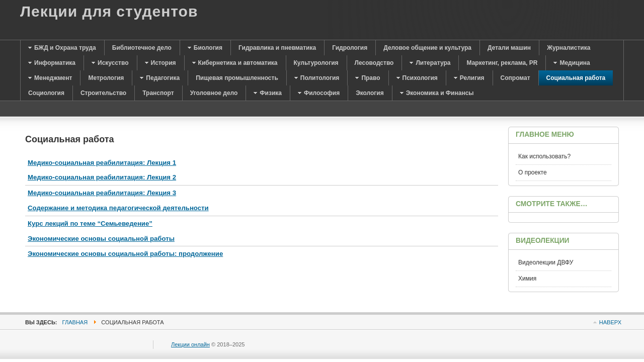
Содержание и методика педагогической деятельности (118, 208)
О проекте (533, 172)
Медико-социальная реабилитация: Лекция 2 (102, 177)
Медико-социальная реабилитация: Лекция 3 (102, 193)
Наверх (610, 322)
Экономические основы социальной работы (101, 239)
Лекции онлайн (190, 344)
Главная (75, 322)
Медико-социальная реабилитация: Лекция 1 (102, 163)
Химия (527, 279)
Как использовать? (544, 156)
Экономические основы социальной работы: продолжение (125, 254)
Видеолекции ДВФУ (546, 262)
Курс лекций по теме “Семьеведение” (90, 223)
